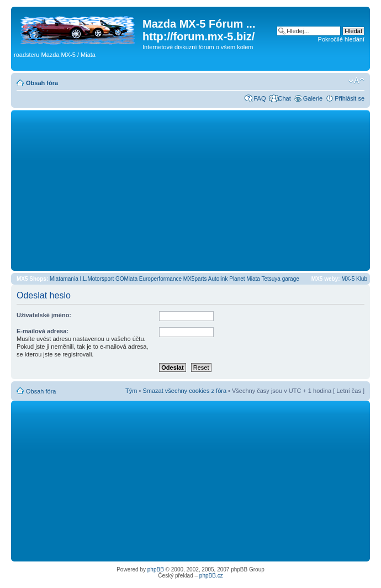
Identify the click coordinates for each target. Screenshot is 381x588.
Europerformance (160, 279)
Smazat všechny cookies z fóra (184, 391)
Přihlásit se (350, 98)
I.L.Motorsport (97, 279)
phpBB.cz (211, 576)
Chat (284, 98)
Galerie (313, 98)
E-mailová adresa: (43, 331)
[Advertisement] (190, 190)
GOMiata (126, 279)
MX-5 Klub (354, 279)
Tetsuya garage (280, 279)
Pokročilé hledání (341, 39)
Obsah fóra (42, 83)
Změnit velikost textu (356, 81)
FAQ (260, 98)
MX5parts (195, 279)
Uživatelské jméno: (44, 315)
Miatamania (64, 279)
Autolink (218, 279)
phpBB (156, 569)
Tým (131, 391)
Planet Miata (245, 279)
